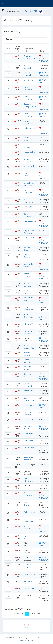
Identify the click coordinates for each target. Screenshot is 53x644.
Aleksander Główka (29, 265)
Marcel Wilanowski (28, 480)
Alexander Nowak (28, 139)
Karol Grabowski (28, 309)
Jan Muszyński (28, 191)
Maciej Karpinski (28, 256)
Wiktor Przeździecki (29, 275)
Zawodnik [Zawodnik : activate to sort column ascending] (29, 49)
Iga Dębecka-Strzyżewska (30, 184)
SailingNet (30, 640)
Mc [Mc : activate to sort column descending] (8, 49)
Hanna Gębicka (27, 285)
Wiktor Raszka (30, 391)
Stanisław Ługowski (28, 74)
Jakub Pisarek (30, 574)
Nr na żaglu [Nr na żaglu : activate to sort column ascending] (17, 47)
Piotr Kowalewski (29, 520)
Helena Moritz (30, 434)
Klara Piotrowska (28, 115)
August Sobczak (27, 67)
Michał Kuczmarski (29, 160)
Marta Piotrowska (28, 98)
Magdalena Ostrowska (29, 232)
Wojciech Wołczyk (28, 332)
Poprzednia (18, 614)
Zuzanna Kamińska (28, 566)
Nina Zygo (28, 207)
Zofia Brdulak (29, 128)
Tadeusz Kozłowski (28, 413)
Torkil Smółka (29, 512)
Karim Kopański (28, 385)
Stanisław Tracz (28, 583)
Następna (36, 614)
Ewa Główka (29, 238)
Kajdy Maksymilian (29, 399)
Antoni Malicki (30, 405)
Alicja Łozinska (27, 528)
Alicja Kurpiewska (29, 201)
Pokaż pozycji (13, 32)
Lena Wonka (29, 419)
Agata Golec (29, 152)
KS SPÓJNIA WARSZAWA (43, 58)
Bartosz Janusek (27, 292)
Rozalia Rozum (27, 354)
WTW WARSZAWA (43, 74)
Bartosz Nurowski (27, 215)
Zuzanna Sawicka (27, 375)
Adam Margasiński (29, 347)
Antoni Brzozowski (28, 316)
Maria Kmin (29, 441)
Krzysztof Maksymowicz (30, 105)
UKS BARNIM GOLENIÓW (43, 376)
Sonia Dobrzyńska (29, 494)
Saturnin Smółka (27, 368)
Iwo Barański (29, 166)
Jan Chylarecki (28, 504)
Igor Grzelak (29, 80)
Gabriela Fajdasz (27, 174)
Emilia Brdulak (30, 221)
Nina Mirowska (28, 146)
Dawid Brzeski (30, 448)
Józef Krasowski (28, 88)
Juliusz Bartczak (27, 537)
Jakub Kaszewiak (28, 122)
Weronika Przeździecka (29, 57)
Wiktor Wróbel (30, 324)
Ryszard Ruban (27, 249)
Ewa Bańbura (29, 588)
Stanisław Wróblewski (29, 428)
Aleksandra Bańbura (29, 459)
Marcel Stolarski (27, 361)
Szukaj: (27, 39)
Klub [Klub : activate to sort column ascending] (42, 51)
